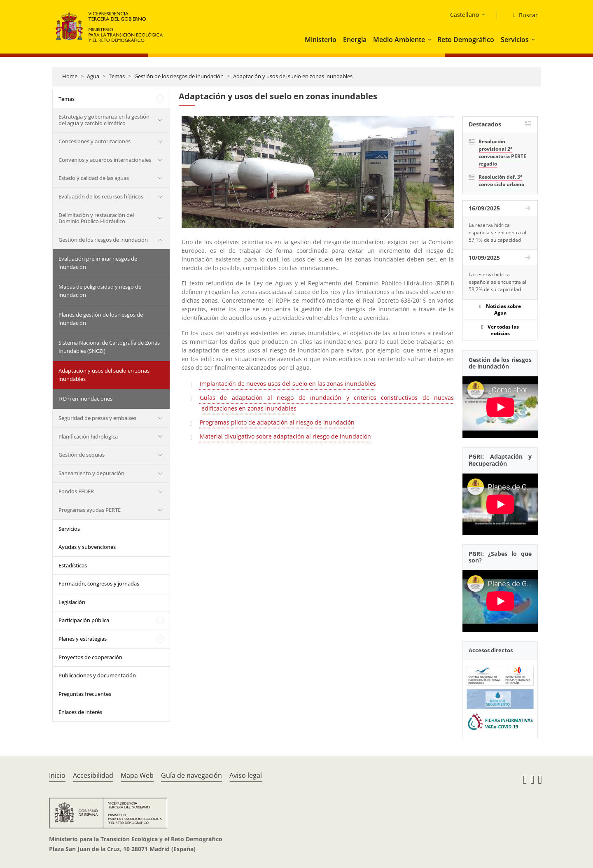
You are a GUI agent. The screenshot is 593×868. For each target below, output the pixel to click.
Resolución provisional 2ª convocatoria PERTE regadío (502, 153)
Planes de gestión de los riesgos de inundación (101, 319)
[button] (430, 40)
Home (70, 76)
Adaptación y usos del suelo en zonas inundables (293, 76)
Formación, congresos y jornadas (99, 583)
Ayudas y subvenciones (87, 547)
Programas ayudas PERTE (90, 510)
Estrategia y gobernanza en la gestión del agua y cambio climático (104, 120)
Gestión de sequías (82, 455)
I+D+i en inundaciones (85, 399)
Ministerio (321, 40)
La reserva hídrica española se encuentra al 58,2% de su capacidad (497, 282)
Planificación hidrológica (88, 436)
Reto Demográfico (466, 40)
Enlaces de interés (80, 712)
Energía (355, 40)
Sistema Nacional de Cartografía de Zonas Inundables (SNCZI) (109, 347)
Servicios (515, 40)
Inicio (57, 775)
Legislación (72, 602)
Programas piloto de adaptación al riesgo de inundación (277, 422)
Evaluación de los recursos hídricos (101, 196)
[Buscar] (522, 15)
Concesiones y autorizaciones (95, 141)
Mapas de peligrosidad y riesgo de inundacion (100, 291)
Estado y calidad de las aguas (94, 178)
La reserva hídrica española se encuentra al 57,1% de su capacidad (497, 232)
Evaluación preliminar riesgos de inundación (98, 263)
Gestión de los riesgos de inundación (179, 76)
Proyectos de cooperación (90, 657)
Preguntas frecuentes (85, 694)
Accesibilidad (93, 775)
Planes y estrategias (83, 639)
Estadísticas (73, 565)
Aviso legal (246, 775)
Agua (93, 76)
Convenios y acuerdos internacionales (105, 160)
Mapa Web (137, 775)
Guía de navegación (191, 775)
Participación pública (84, 620)
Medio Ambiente (399, 40)
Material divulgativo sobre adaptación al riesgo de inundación (285, 436)
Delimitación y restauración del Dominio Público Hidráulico (96, 218)
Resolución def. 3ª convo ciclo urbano (501, 181)
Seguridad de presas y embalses (97, 418)
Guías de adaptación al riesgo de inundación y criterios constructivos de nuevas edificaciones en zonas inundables (327, 403)
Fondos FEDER (76, 491)
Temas (117, 76)
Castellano (465, 15)
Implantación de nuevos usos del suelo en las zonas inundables (288, 384)
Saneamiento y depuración (91, 473)
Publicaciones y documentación (97, 675)
